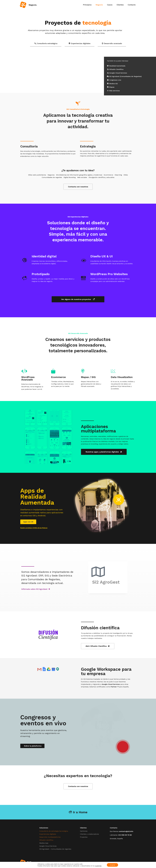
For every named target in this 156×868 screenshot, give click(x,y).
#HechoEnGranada (110, 862)
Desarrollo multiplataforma (50, 837)
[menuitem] (87, 5)
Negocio (99, 5)
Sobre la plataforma (32, 746)
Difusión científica (46, 840)
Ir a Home (78, 812)
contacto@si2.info (126, 831)
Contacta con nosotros (78, 187)
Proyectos (84, 837)
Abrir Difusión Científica (98, 646)
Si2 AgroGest (107, 582)
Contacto (132, 5)
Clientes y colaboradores (89, 834)
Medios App (44, 843)
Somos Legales (123, 862)
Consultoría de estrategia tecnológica (54, 831)
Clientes (120, 5)
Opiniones (84, 831)
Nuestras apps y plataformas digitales (104, 452)
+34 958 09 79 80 (125, 835)
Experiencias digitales (48, 834)
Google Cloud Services (111, 684)
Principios (87, 5)
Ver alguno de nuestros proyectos (78, 299)
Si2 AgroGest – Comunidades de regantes (55, 849)
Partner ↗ (115, 687)
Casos (110, 5)
